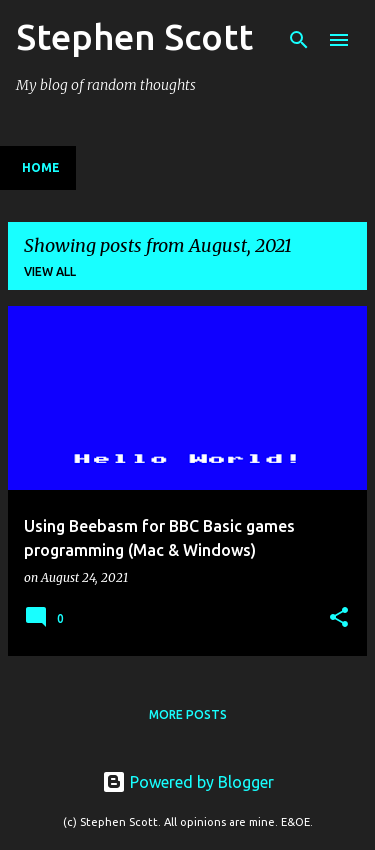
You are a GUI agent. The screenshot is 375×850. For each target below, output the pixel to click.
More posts (188, 714)
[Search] (299, 40)
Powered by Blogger (188, 782)
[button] (339, 618)
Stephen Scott (134, 36)
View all (50, 271)
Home (41, 167)
